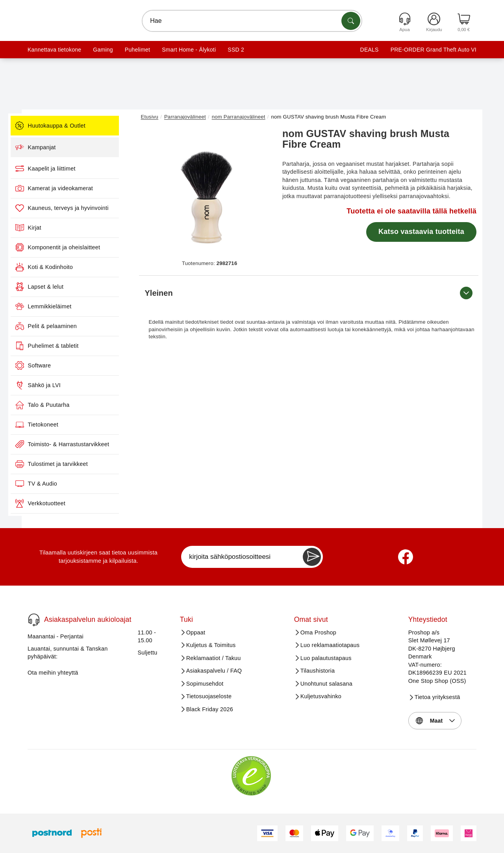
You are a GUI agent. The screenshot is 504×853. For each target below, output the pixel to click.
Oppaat (196, 632)
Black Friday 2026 (210, 709)
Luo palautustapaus (326, 658)
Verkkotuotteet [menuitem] (64, 503)
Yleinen (309, 293)
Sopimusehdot (205, 684)
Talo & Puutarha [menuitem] (66, 405)
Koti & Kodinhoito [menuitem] (68, 267)
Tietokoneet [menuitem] (60, 425)
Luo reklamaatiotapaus (330, 645)
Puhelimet (137, 50)
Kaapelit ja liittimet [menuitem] (69, 169)
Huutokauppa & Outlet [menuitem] (74, 126)
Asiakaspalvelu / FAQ (214, 671)
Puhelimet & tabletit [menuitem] (71, 346)
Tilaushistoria (318, 671)
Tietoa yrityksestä (437, 697)
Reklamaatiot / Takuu (214, 658)
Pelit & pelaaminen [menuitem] (70, 326)
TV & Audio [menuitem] (60, 484)
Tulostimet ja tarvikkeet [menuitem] (75, 464)
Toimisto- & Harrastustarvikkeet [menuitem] (86, 444)
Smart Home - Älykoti (189, 50)
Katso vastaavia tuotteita (421, 232)
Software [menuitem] (57, 365)
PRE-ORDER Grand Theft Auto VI (434, 50)
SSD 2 (236, 50)
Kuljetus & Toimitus (211, 645)
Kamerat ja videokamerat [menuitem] (78, 188)
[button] (207, 192)
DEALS (370, 50)
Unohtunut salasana (326, 684)
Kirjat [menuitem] (52, 228)
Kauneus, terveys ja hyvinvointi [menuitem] (86, 208)
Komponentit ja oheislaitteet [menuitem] (82, 247)
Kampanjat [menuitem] (59, 147)
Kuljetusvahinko (321, 696)
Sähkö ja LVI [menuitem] (62, 385)
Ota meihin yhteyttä (53, 673)
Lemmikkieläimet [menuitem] (67, 306)
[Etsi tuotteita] (351, 21)
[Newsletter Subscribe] (312, 557)
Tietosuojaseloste (209, 696)
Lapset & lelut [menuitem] (63, 287)
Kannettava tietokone (54, 50)
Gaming (103, 50)
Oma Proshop (318, 632)
